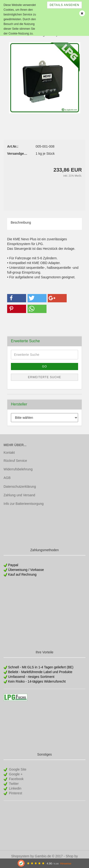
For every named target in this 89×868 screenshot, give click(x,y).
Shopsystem (20, 856)
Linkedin (15, 788)
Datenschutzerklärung (20, 487)
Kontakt (9, 453)
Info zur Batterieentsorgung (24, 504)
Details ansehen (64, 5)
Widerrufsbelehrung (18, 469)
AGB (7, 478)
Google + (15, 774)
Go (44, 366)
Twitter (13, 784)
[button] (17, 298)
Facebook (16, 779)
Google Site (17, 769)
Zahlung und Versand (19, 495)
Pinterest (15, 793)
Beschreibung (21, 222)
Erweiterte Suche (45, 377)
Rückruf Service (15, 461)
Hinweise (66, 863)
